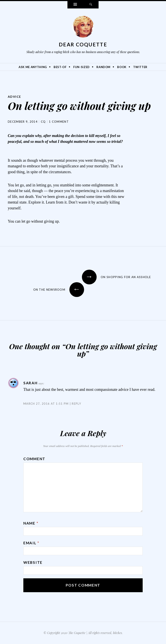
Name (31, 523)
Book (122, 67)
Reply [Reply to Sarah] (76, 404)
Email (31, 543)
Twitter (140, 67)
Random (103, 67)
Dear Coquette (83, 44)
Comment (34, 459)
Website (33, 562)
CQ (43, 122)
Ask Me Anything (33, 67)
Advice (14, 97)
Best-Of (60, 67)
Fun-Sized (81, 67)
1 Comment (59, 122)
